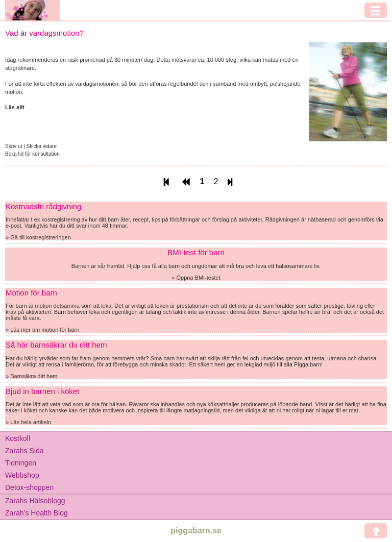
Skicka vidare (42, 146)
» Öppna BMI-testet (196, 278)
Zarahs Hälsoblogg (35, 501)
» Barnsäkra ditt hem (32, 376)
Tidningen (21, 463)
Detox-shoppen (29, 487)
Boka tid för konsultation (32, 154)
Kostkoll (18, 438)
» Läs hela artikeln (28, 422)
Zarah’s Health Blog (36, 513)
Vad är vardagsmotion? (44, 33)
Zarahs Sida (24, 451)
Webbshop (22, 475)
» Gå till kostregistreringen (38, 237)
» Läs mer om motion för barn (42, 330)
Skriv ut (14, 146)
